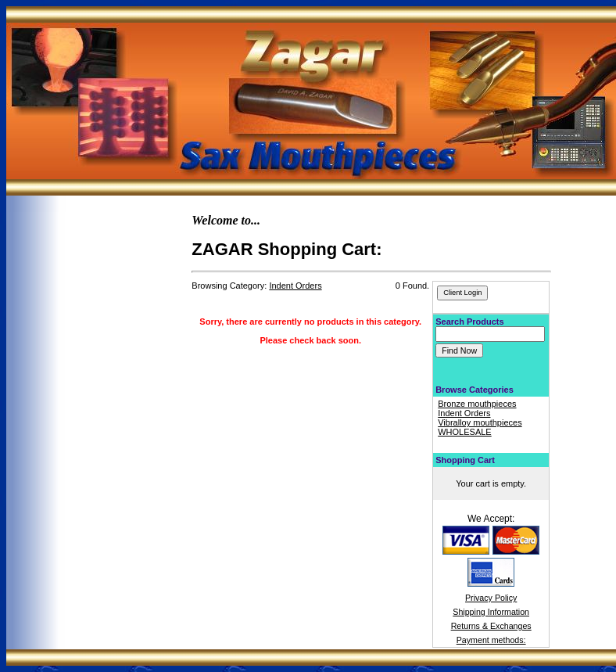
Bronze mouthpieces (477, 404)
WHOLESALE (464, 432)
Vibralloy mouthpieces (480, 422)
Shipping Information (491, 612)
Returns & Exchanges (491, 626)
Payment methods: (491, 640)
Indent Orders (464, 413)
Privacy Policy (491, 598)
